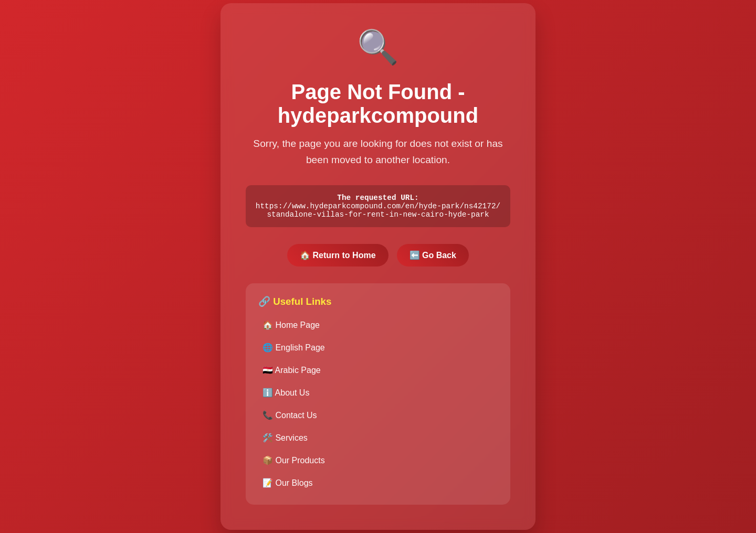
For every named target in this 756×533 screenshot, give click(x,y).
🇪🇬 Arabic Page (292, 372)
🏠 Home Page (291, 327)
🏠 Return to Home (338, 257)
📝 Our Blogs (288, 485)
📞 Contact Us (290, 417)
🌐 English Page (294, 350)
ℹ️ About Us (286, 395)
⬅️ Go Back (433, 257)
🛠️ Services (285, 440)
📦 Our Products (294, 462)
